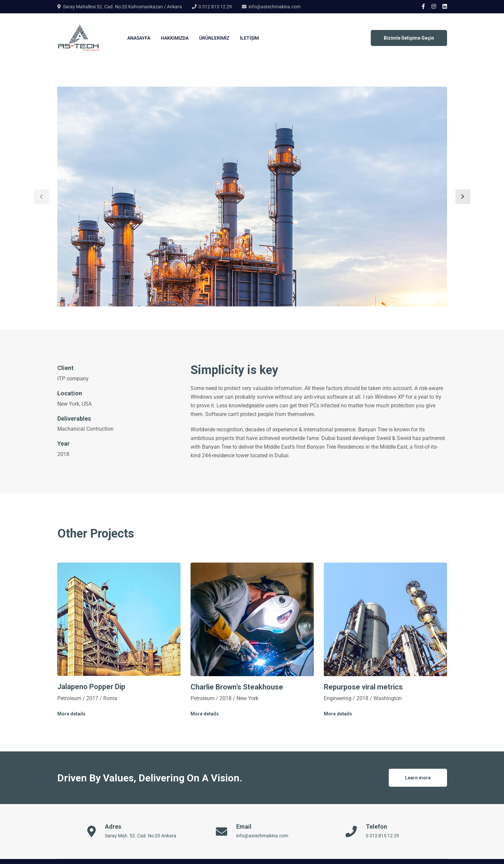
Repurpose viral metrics (363, 687)
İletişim (249, 38)
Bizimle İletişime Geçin (409, 38)
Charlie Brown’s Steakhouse (237, 687)
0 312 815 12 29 (215, 7)
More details (71, 714)
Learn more (418, 778)
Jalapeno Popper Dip (91, 687)
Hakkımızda (175, 38)
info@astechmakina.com (274, 7)
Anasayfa (139, 38)
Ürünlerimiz (214, 38)
